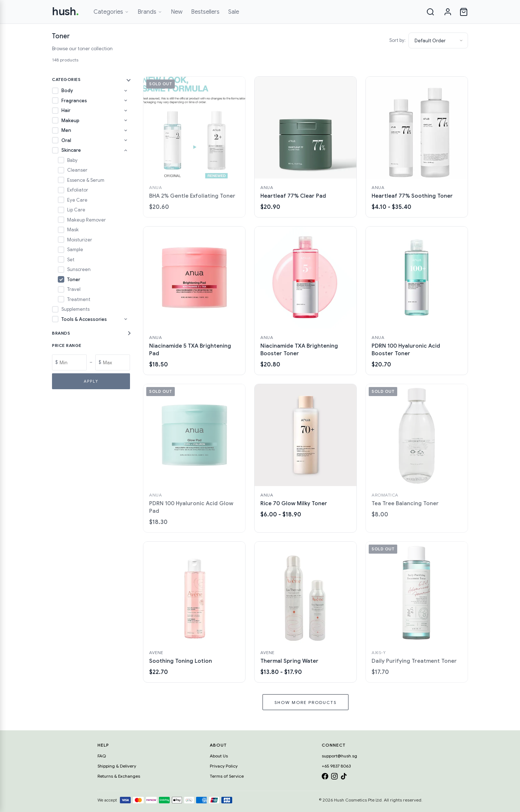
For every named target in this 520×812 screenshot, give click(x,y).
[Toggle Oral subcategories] (126, 140)
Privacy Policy (224, 766)
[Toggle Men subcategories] (126, 130)
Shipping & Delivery (117, 766)
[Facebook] (325, 777)
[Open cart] (464, 12)
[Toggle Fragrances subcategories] (126, 100)
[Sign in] (448, 12)
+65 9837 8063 (336, 766)
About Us (219, 756)
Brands (150, 12)
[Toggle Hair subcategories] (126, 111)
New (177, 12)
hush (66, 12)
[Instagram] (334, 777)
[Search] (430, 12)
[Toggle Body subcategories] (126, 91)
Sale (234, 12)
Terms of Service (227, 776)
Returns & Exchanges (119, 776)
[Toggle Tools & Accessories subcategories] (126, 319)
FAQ (102, 756)
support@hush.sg (339, 756)
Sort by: (397, 40)
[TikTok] (344, 777)
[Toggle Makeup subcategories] (126, 120)
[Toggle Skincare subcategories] (126, 150)
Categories (111, 12)
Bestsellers (205, 12)
